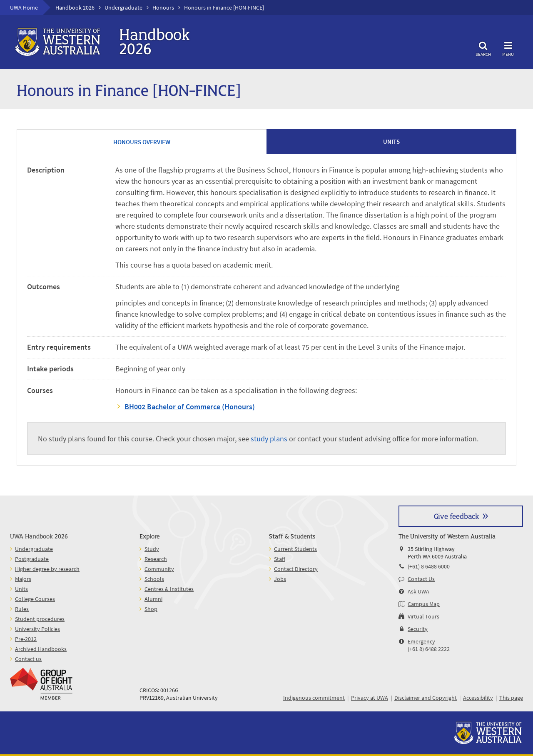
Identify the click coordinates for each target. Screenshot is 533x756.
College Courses (35, 599)
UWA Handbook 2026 (39, 536)
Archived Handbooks (41, 649)
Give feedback (456, 516)
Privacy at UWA (370, 698)
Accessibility (478, 698)
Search (483, 48)
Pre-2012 (26, 639)
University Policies (37, 629)
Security (418, 629)
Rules (22, 609)
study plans (269, 439)
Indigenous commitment (314, 698)
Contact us (28, 659)
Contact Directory (296, 569)
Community (159, 569)
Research (156, 559)
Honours (163, 8)
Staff (280, 559)
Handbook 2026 (75, 8)
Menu (508, 48)
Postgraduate (32, 559)
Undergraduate (123, 8)
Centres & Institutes (169, 589)
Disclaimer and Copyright (426, 698)
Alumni (153, 599)
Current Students (295, 549)
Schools (154, 579)
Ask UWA (418, 591)
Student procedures (40, 619)
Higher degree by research (47, 569)
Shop (151, 609)
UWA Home (24, 8)
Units (21, 589)
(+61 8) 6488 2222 (429, 649)
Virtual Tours (423, 616)
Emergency (421, 641)
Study (152, 549)
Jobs (280, 579)
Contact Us (421, 579)
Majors (23, 579)
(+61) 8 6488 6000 (429, 566)
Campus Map (424, 604)
